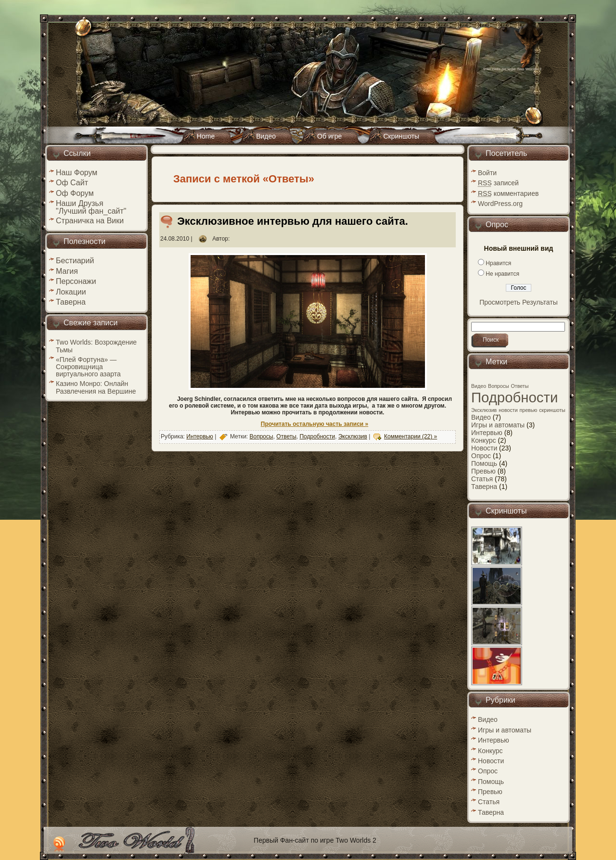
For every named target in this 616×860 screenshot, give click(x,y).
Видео (479, 386)
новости (508, 410)
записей (498, 183)
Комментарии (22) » (411, 436)
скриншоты (552, 410)
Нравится (498, 263)
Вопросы (262, 436)
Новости (484, 448)
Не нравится (502, 274)
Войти (487, 173)
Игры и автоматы (498, 425)
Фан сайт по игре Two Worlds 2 (512, 69)
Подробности (317, 436)
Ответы (286, 436)
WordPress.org (500, 204)
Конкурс (484, 440)
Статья (482, 479)
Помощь (484, 463)
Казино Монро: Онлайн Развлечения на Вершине (96, 387)
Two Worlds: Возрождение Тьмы (96, 346)
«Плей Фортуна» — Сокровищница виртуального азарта (88, 367)
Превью (483, 471)
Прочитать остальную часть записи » (314, 424)
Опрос (481, 456)
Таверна (484, 487)
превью (529, 410)
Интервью (200, 436)
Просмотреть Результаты (519, 302)
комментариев (508, 193)
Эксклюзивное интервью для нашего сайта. (293, 221)
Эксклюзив (353, 436)
